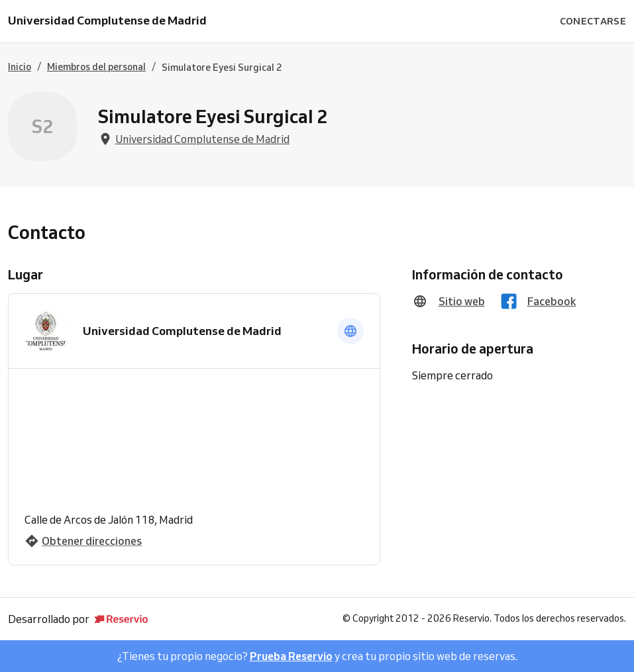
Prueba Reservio (291, 656)
